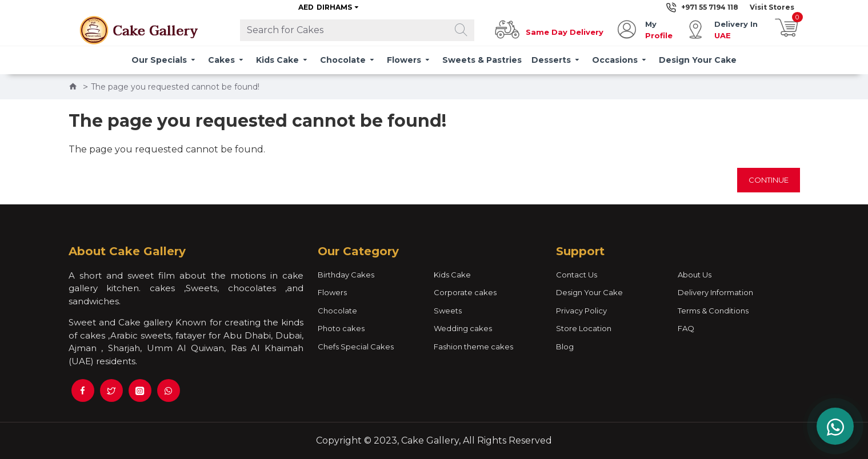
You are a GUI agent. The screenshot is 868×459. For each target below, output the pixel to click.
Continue (769, 180)
